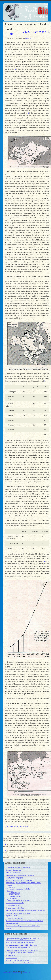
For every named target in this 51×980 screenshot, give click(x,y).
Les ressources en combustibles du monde (21, 945)
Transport (9, 928)
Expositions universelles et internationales (20, 875)
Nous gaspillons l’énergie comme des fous (20, 942)
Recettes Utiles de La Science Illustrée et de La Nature (24, 921)
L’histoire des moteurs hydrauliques (18, 948)
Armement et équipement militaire (19, 889)
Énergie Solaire (14, 894)
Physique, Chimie (12, 916)
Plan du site (7, 973)
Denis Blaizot (29, 38)
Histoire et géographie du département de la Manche (23, 883)
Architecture (11, 887)
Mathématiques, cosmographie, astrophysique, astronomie (25, 911)
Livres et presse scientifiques (15, 908)
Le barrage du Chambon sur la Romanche (20, 953)
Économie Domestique (13, 870)
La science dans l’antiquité (15, 903)
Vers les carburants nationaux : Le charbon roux (22, 950)
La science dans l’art (13, 905)
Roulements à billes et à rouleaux (18, 900)
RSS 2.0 (32, 973)
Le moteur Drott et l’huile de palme (17, 960)
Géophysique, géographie (14, 878)
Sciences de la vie (12, 923)
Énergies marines (15, 896)
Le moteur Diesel (11, 958)
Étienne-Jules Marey (13, 873)
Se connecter (16, 973)
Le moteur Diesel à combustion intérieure (20, 963)
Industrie (9, 885)
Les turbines (13, 898)
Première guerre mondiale (14, 918)
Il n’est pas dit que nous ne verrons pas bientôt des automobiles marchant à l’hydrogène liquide (23, 939)
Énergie (10, 891)
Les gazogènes (11, 955)
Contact (25, 973)
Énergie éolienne (14, 893)
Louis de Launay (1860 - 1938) (18, 826)
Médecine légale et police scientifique (18, 913)
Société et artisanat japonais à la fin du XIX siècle (23, 926)
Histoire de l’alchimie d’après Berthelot (19, 880)
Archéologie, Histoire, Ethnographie (18, 867)
